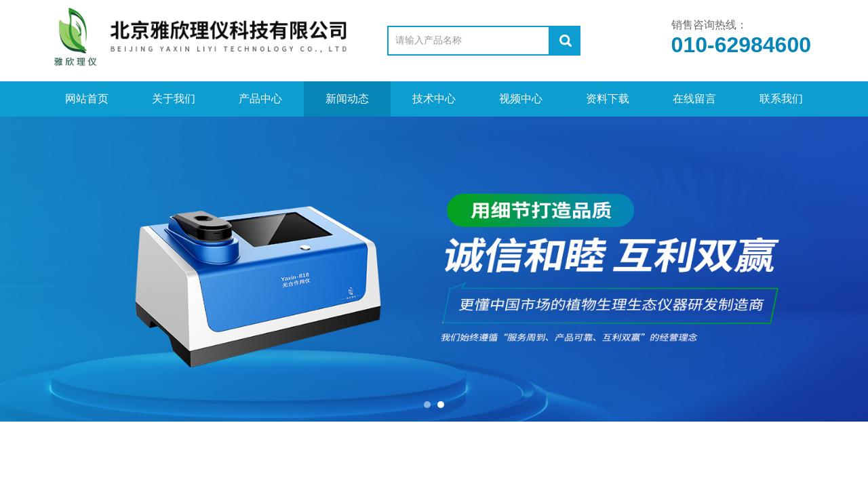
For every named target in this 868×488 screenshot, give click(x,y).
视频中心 (521, 99)
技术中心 (434, 99)
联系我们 (781, 99)
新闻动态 (347, 99)
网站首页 (87, 99)
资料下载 (608, 99)
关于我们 (174, 99)
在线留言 (694, 99)
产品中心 (260, 99)
